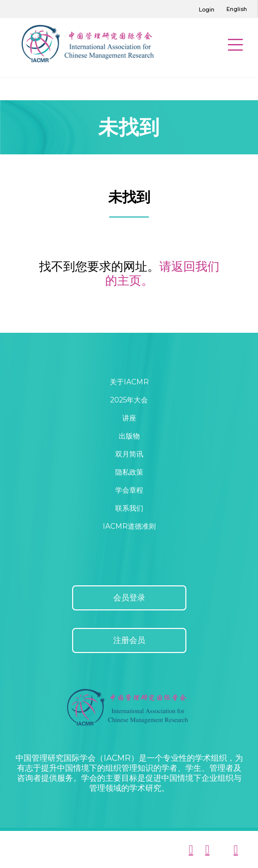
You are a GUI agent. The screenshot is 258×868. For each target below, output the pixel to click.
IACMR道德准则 (129, 526)
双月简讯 (129, 454)
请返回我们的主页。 (162, 273)
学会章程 (129, 490)
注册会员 (129, 640)
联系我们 (129, 508)
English (237, 9)
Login (207, 10)
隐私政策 (129, 472)
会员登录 (129, 598)
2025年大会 (129, 400)
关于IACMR (129, 382)
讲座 (129, 418)
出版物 (129, 436)
